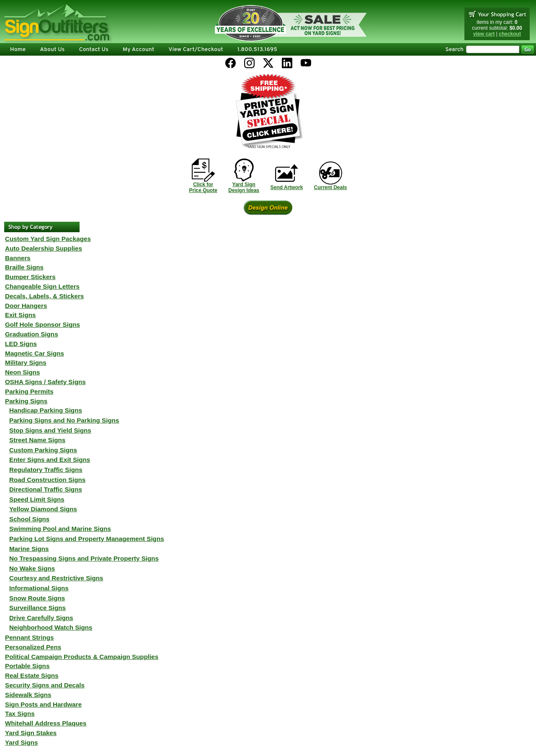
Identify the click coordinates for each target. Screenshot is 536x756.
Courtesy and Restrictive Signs (56, 578)
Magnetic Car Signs (35, 353)
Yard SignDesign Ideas (244, 187)
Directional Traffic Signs (46, 489)
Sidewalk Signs (28, 695)
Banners (18, 258)
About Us (52, 50)
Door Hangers (26, 306)
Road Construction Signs (47, 480)
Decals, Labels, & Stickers (44, 296)
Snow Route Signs (37, 598)
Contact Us (94, 50)
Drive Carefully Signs (41, 618)
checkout (510, 34)
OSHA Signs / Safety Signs (45, 382)
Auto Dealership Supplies (44, 248)
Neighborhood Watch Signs (51, 627)
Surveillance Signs (37, 608)
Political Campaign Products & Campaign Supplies (82, 657)
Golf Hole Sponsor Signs (43, 324)
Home (18, 50)
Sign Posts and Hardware (43, 704)
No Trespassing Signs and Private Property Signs (84, 558)
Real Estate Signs (32, 675)
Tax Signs (20, 714)
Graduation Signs (32, 334)
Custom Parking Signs (43, 450)
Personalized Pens (33, 647)
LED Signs (21, 344)
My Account (138, 50)
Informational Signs (39, 588)
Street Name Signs (37, 440)
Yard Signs (22, 742)
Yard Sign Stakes (31, 733)
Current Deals (331, 187)
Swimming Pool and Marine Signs (60, 529)
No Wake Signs (32, 568)
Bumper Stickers (30, 277)
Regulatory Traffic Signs (46, 470)
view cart (484, 34)
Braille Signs (24, 267)
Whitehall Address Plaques (46, 723)
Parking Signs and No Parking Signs (64, 420)
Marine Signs (29, 549)
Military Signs (26, 363)
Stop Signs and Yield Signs (50, 430)
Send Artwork (287, 187)
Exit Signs (20, 315)
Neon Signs (23, 372)
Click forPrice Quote (203, 187)
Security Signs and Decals (45, 685)
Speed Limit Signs (37, 499)
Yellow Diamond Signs (43, 509)
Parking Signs (26, 401)
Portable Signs (27, 666)
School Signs (29, 519)
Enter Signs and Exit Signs (50, 460)
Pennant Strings (29, 637)
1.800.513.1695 (257, 50)
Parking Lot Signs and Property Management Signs (87, 539)
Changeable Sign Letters (42, 286)
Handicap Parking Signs (46, 410)
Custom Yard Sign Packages (48, 239)
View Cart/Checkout (196, 50)
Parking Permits (29, 391)
